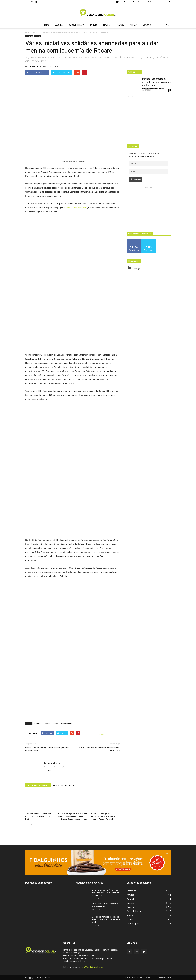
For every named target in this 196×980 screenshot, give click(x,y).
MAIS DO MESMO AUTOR (63, 785)
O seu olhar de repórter (126, 2)
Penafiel (108, 25)
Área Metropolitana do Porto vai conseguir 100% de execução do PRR (39, 816)
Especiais (148, 25)
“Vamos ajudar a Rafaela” (76, 208)
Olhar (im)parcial (134, 923)
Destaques (29, 36)
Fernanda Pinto (35, 66)
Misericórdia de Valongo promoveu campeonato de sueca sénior (47, 749)
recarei (56, 724)
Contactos (141, 2)
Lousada (60, 25)
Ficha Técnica (130, 977)
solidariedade (66, 724)
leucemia (37, 724)
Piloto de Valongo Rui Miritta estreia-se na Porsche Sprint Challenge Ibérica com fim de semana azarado (73, 816)
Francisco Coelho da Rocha (153, 88)
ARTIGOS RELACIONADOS (38, 785)
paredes (47, 724)
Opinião (135, 25)
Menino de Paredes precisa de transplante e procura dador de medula (106, 920)
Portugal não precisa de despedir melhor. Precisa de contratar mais (156, 82)
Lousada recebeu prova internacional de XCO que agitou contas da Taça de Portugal (103, 816)
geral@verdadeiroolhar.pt (92, 967)
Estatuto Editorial (164, 977)
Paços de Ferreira (77, 25)
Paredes (95, 25)
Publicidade (166, 2)
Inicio (27, 32)
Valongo (121, 25)
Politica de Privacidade (146, 977)
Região (47, 25)
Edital (135, 269)
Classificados (153, 2)
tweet (102, 734)
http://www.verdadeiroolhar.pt (54, 767)
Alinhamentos (134, 72)
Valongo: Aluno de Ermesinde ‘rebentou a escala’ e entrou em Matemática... (106, 893)
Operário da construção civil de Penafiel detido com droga (99, 749)
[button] (167, 25)
